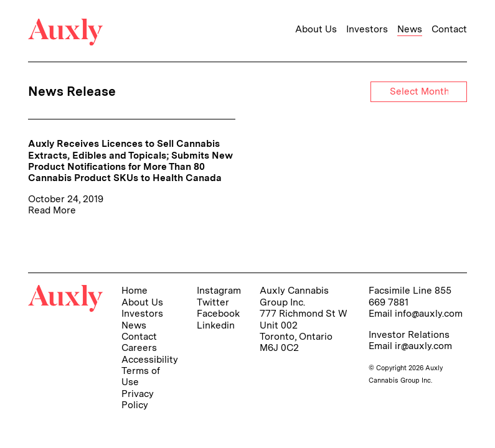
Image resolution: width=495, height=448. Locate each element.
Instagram (219, 290)
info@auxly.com (429, 313)
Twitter (213, 302)
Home (134, 290)
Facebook (218, 313)
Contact (449, 29)
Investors (367, 29)
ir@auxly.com (423, 346)
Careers (139, 348)
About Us (316, 29)
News (410, 29)
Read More (52, 210)
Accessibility (150, 359)
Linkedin (216, 325)
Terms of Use (141, 376)
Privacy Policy (138, 399)
